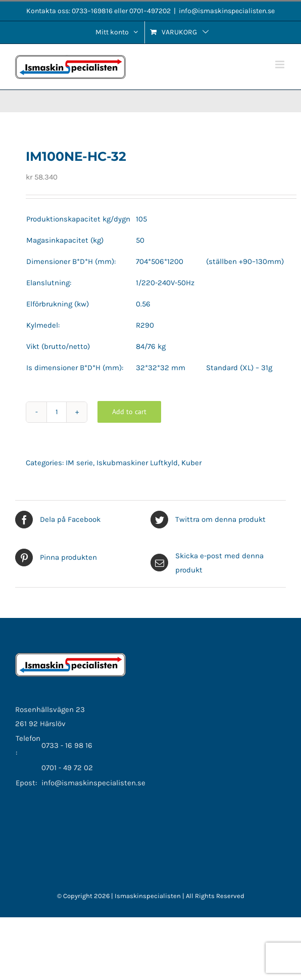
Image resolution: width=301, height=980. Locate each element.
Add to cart (129, 412)
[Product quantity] (57, 412)
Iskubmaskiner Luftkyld (137, 463)
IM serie (79, 463)
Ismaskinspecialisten (148, 896)
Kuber (191, 463)
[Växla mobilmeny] (281, 64)
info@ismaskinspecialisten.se (227, 11)
